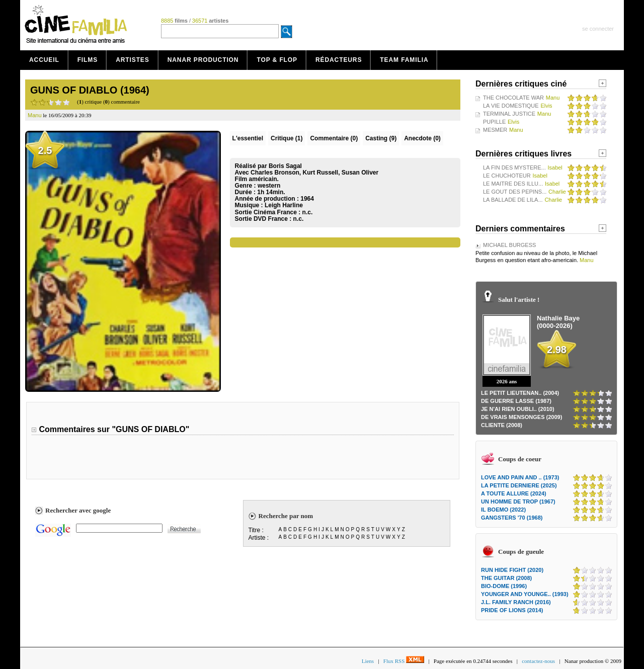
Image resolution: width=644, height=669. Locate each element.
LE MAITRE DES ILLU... (513, 184)
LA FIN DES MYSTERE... (514, 168)
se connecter (598, 29)
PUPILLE (494, 122)
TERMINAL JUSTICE (509, 114)
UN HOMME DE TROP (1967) (518, 501)
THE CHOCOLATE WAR (513, 98)
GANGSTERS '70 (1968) (512, 518)
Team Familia (404, 60)
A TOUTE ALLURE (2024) (514, 493)
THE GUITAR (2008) (506, 578)
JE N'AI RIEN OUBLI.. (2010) (518, 409)
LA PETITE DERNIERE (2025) (519, 485)
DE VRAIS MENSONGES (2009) (521, 417)
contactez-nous (538, 661)
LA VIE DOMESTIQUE (511, 106)
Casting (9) (381, 138)
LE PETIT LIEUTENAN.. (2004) (520, 393)
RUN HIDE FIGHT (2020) (512, 570)
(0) (334, 138)
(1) (287, 138)
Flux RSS (404, 661)
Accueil (44, 60)
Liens (368, 661)
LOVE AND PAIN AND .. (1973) (520, 477)
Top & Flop (277, 60)
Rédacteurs (339, 60)
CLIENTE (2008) (502, 425)
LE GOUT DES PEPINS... (515, 192)
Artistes (133, 60)
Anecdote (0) (422, 138)
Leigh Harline (284, 205)
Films (88, 60)
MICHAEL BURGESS (509, 245)
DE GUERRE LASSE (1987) (516, 401)
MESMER (495, 130)
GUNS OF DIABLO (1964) (90, 90)
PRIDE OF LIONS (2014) (512, 610)
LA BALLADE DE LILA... (513, 200)
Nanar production (203, 60)
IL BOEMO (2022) (503, 510)
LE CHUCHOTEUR (507, 176)
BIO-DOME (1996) (504, 586)
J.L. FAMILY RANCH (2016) (516, 602)
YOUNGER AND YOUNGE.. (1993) (525, 594)
